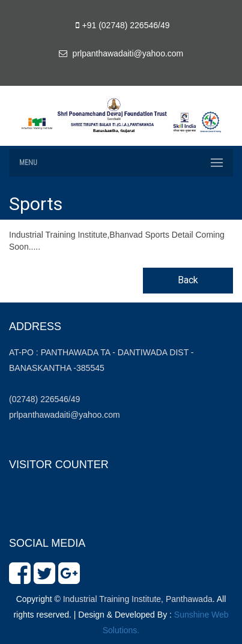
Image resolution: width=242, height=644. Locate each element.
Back (188, 280)
